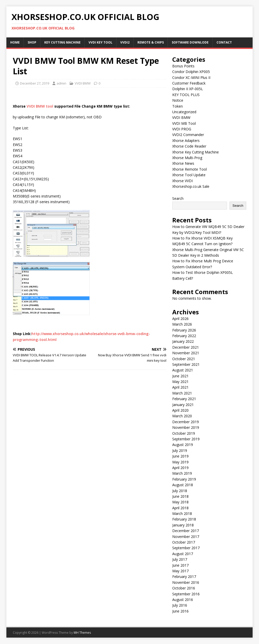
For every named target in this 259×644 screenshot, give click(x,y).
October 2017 (184, 542)
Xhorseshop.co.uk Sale (191, 186)
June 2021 (180, 376)
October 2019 (184, 433)
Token (177, 106)
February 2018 (184, 519)
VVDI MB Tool (184, 123)
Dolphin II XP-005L (188, 89)
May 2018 (180, 502)
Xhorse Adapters (186, 141)
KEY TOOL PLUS (186, 95)
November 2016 (186, 582)
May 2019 (180, 462)
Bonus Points (183, 66)
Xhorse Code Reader (189, 146)
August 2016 (183, 600)
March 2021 (182, 393)
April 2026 (180, 319)
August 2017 (183, 554)
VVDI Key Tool (100, 42)
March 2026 (182, 324)
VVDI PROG (182, 129)
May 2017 (180, 571)
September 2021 (186, 364)
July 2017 (180, 559)
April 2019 (180, 468)
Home (15, 42)
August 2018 (183, 485)
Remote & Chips (151, 42)
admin (61, 83)
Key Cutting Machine (62, 42)
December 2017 (186, 531)
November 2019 (186, 427)
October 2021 (184, 359)
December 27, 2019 (35, 83)
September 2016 (186, 594)
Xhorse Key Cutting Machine (196, 152)
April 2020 (180, 410)
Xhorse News (183, 163)
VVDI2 (125, 42)
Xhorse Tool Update (189, 175)
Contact (224, 42)
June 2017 (180, 565)
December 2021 (186, 347)
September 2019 (186, 439)
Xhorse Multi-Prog (187, 158)
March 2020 (182, 416)
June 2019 (180, 456)
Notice (178, 100)
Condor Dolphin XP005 (191, 72)
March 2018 (182, 513)
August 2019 (183, 445)
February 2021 (184, 399)
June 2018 (180, 496)
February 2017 (184, 577)
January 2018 (183, 525)
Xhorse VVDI (182, 181)
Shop (32, 42)
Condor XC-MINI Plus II (191, 77)
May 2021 (180, 382)
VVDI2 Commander (188, 135)
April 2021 (180, 387)
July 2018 (180, 491)
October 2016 (184, 588)
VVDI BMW (83, 83)
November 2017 (186, 537)
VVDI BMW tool (40, 106)
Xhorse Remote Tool (190, 169)
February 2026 (184, 330)
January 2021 (183, 405)
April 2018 (180, 508)
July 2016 (180, 605)
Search (178, 198)
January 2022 (183, 341)
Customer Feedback (189, 83)
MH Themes (82, 633)
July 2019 (180, 450)
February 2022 (184, 336)
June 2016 (180, 611)
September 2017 (186, 548)
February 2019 (184, 479)
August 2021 (183, 370)
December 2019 (186, 422)
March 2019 (182, 473)
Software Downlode (190, 42)
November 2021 (186, 353)
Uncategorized (184, 112)
